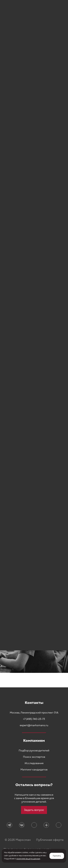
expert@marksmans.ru (34, 725)
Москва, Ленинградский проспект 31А (34, 713)
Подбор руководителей (34, 751)
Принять (57, 856)
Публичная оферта (50, 840)
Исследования (34, 763)
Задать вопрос (34, 810)
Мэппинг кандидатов (34, 770)
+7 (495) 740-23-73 (34, 719)
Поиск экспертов (34, 757)
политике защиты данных (28, 859)
